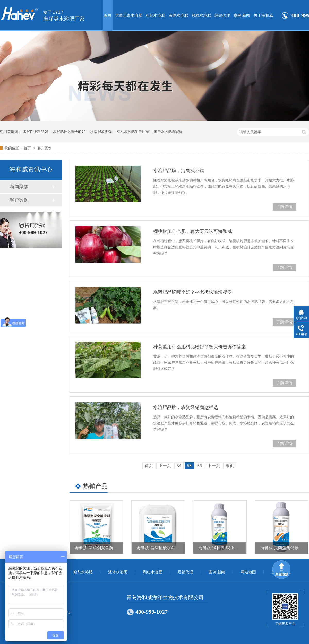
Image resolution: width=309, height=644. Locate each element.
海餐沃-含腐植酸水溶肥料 (160, 548)
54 (179, 466)
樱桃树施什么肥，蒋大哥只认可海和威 (193, 231)
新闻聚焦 (19, 187)
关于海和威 (263, 15)
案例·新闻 (242, 15)
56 (200, 466)
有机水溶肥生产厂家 (133, 132)
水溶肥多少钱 (101, 132)
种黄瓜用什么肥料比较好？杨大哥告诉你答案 (200, 347)
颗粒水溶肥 (201, 15)
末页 (230, 466)
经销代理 (222, 15)
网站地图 (248, 572)
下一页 (214, 466)
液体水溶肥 (178, 15)
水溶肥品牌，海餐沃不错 (179, 171)
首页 (108, 15)
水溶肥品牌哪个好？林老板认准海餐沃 (193, 292)
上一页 (165, 466)
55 (189, 466)
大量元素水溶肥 (129, 15)
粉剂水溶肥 (155, 15)
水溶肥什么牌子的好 (69, 132)
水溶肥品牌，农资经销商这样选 (186, 407)
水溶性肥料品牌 (35, 132)
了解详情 (284, 207)
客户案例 (45, 148)
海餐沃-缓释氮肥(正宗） (221, 548)
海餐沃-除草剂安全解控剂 (98, 548)
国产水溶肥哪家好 (168, 132)
